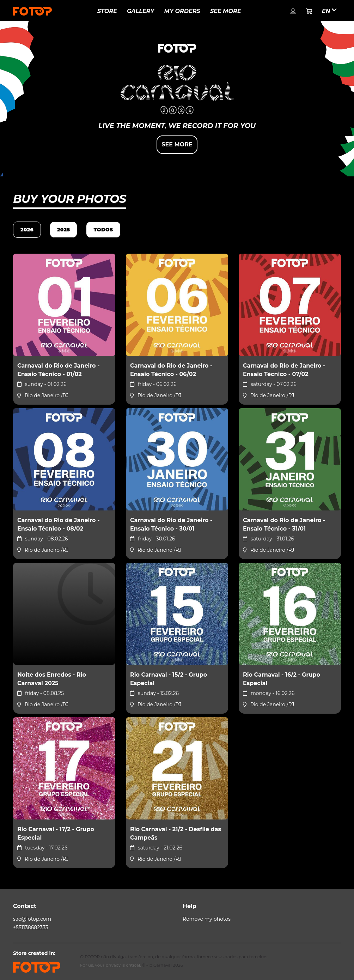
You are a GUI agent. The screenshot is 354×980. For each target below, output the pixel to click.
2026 (27, 230)
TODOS (103, 230)
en (329, 11)
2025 (63, 230)
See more (226, 11)
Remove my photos (207, 919)
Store (107, 11)
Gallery (141, 11)
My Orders (182, 11)
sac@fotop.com (32, 919)
